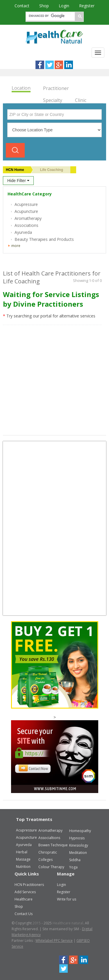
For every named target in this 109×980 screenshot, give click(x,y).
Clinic (81, 100)
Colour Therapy (51, 867)
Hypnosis (77, 838)
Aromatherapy (50, 830)
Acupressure (26, 830)
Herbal (22, 852)
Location (21, 88)
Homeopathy (80, 831)
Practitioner (56, 88)
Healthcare (24, 899)
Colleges (45, 860)
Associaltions (49, 838)
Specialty (53, 100)
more (16, 246)
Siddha (75, 860)
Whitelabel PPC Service (54, 941)
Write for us (67, 899)
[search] (50, 16)
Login (65, 6)
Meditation (78, 853)
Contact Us (24, 914)
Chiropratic (48, 852)
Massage (23, 859)
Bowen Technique (53, 845)
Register (87, 6)
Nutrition (23, 867)
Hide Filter (18, 181)
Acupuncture (26, 837)
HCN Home (15, 170)
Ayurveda (24, 845)
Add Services (25, 892)
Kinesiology (79, 845)
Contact (23, 6)
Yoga (73, 867)
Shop (45, 6)
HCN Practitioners (29, 885)
